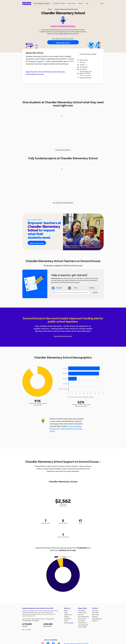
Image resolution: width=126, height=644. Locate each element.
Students (77, 89)
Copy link (95, 293)
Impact (46, 89)
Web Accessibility (69, 623)
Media (94, 615)
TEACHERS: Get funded (59, 3)
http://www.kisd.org (85, 78)
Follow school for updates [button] (88, 54)
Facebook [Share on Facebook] (57, 288)
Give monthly (81, 621)
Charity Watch (50, 619)
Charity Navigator (27, 621)
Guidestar (36, 621)
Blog (97, 615)
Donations (88, 89)
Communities (95, 613)
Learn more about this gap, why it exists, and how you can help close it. (66, 429)
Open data (95, 617)
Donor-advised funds (83, 617)
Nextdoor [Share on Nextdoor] (90, 288)
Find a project (82, 611)
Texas (50, 9)
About (37, 89)
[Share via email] (75, 288)
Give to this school (63, 42)
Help (87, 3)
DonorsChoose (27, 3)
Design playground (97, 619)
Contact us (95, 621)
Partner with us (72, 3)
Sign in (102, 3)
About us (81, 3)
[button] (75, 293)
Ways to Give (82, 608)
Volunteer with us (83, 623)
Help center (95, 611)
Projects (55, 89)
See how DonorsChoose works (63, 336)
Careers (66, 621)
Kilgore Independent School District (66, 9)
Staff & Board (68, 619)
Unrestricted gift (82, 627)
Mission (66, 611)
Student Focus (68, 615)
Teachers (66, 89)
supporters (32, 625)
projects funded (53, 625)
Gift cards (81, 615)
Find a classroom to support (42, 3)
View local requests (85, 75)
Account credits (82, 613)
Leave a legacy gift (83, 625)
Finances (66, 617)
